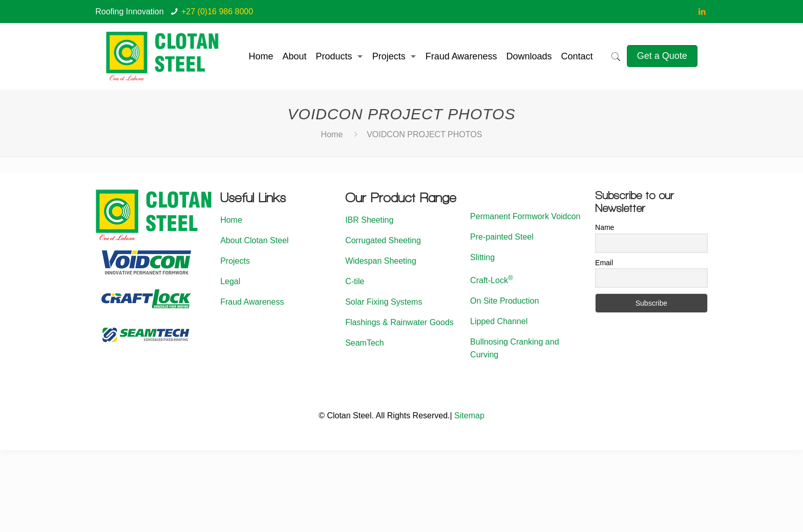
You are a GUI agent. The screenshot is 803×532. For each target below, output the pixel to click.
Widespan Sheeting (381, 261)
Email (604, 263)
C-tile (355, 281)
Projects (235, 261)
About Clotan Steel (254, 240)
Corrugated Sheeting (383, 240)
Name (605, 227)
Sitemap (469, 416)
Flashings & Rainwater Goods (399, 322)
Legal (230, 281)
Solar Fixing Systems (384, 302)
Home (332, 134)
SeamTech (365, 343)
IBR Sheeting (369, 220)
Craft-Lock (492, 280)
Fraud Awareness (252, 302)
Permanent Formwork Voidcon (525, 216)
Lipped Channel (499, 321)
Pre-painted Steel (502, 237)
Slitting (482, 257)
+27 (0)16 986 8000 (217, 12)
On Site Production (504, 301)
